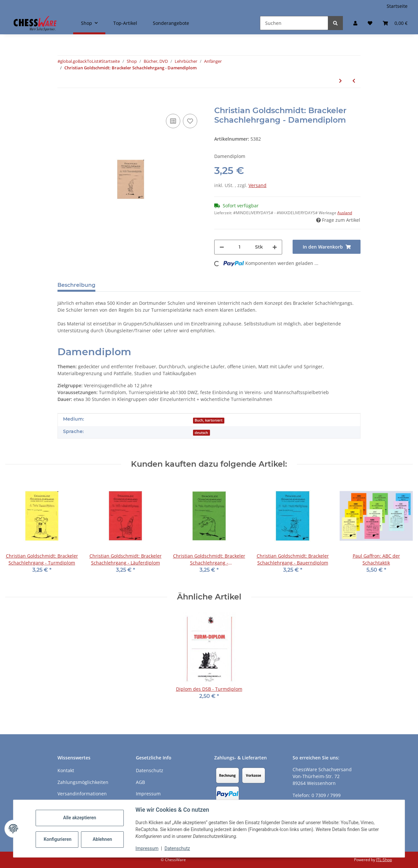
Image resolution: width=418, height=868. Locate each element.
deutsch (201, 433)
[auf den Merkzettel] (190, 121)
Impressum (147, 848)
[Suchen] (294, 23)
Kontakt (66, 770)
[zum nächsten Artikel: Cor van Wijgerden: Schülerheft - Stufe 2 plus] (340, 81)
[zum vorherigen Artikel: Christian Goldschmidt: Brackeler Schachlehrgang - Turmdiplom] (354, 81)
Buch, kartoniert (209, 420)
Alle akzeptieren (80, 818)
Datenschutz (177, 848)
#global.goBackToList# (79, 61)
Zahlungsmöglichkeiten (83, 782)
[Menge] (240, 247)
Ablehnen (102, 839)
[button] (355, 23)
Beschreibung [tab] (76, 285)
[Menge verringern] (222, 247)
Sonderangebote (171, 23)
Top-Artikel (125, 23)
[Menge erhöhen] (275, 247)
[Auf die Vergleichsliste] (173, 121)
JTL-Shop (384, 860)
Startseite (397, 6)
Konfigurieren (58, 839)
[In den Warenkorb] (63, 102)
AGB (140, 782)
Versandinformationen (82, 794)
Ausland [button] (345, 213)
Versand (257, 185)
